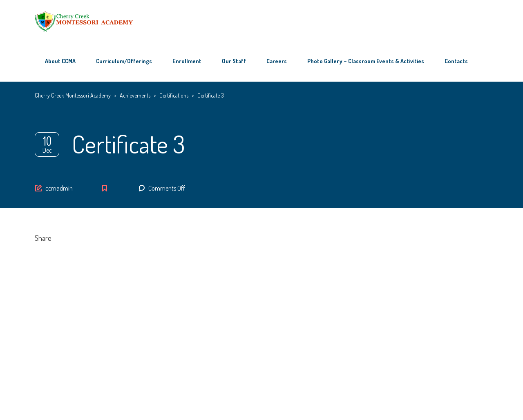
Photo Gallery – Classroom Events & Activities (366, 61)
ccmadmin (59, 188)
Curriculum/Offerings (124, 61)
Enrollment (187, 61)
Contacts (456, 61)
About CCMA (60, 61)
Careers (277, 61)
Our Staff (234, 61)
